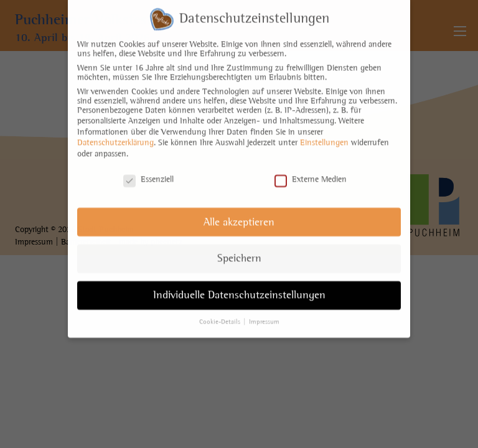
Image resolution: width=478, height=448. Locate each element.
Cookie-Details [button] (221, 317)
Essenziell (148, 175)
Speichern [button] (239, 254)
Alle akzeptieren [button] (239, 217)
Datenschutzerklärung (115, 138)
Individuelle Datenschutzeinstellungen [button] (239, 290)
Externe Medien (311, 175)
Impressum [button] (264, 317)
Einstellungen (324, 138)
